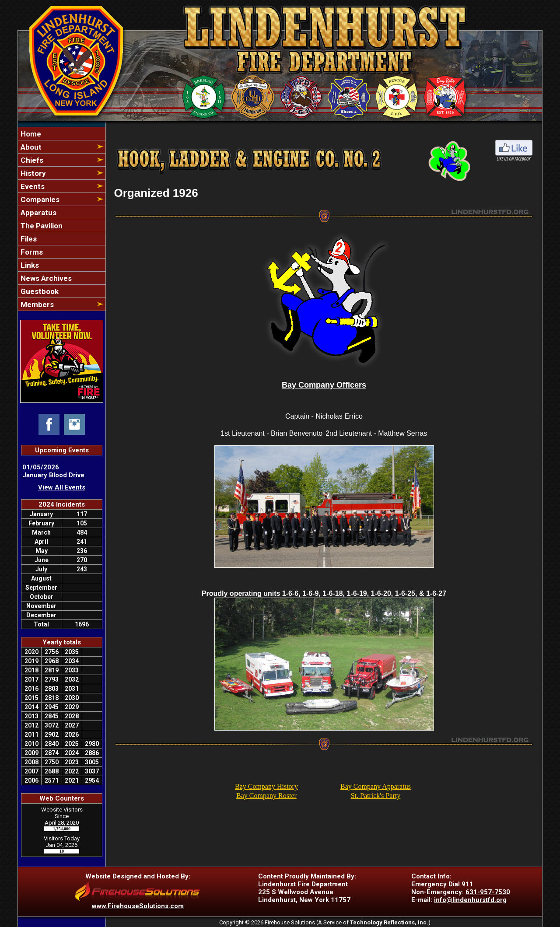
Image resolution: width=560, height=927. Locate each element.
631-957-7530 (488, 892)
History (32, 173)
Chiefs (31, 160)
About (30, 147)
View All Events (62, 487)
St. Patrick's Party (376, 796)
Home (30, 134)
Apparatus (38, 213)
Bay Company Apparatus (376, 786)
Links (29, 265)
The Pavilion (41, 226)
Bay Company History (266, 786)
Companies (39, 199)
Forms (31, 252)
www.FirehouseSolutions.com (138, 906)
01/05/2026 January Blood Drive (53, 471)
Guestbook (39, 291)
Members (36, 304)
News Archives (45, 278)
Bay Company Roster (266, 796)
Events (32, 186)
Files (28, 239)
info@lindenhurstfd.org (470, 900)
